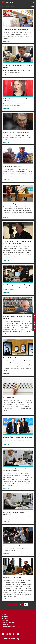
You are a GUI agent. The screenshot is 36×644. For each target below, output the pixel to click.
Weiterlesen (7, 41)
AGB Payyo (5, 624)
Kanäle (7, 6)
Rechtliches (5, 618)
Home (3, 6)
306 (21, 605)
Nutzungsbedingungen (8, 622)
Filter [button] (32, 6)
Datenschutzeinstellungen (9, 626)
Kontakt (4, 614)
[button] (34, 2)
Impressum (5, 616)
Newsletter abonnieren (10, 639)
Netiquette (5, 620)
